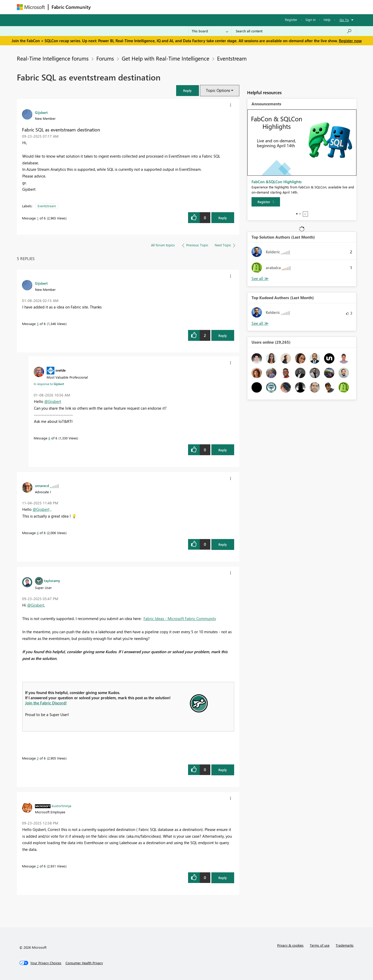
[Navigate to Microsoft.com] (31, 7)
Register (291, 20)
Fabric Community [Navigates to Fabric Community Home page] (71, 7)
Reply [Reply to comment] (223, 336)
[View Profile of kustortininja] (61, 806)
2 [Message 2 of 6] (38, 866)
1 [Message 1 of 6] (38, 218)
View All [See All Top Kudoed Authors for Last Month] (260, 323)
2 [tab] (300, 214)
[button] (188, 90)
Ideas (146, 7)
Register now (350, 41)
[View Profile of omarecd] (42, 485)
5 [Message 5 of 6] (38, 324)
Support (235, 7)
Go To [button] (344, 20)
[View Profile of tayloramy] (52, 580)
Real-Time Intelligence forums (53, 58)
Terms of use (320, 945)
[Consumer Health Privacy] (84, 963)
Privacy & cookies (290, 945)
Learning (213, 7)
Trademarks (345, 945)
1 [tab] (297, 214)
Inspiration (125, 7)
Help (327, 20)
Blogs (193, 7)
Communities (170, 7)
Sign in (310, 20)
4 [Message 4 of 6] (38, 533)
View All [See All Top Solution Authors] (260, 279)
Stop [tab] (305, 214)
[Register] (266, 202)
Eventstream (232, 58)
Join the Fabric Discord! (46, 703)
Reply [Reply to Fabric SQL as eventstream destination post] (223, 218)
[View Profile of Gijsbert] (41, 112)
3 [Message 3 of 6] (38, 758)
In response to (49, 384)
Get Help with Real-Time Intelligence (166, 58)
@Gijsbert (53, 401)
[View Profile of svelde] (60, 370)
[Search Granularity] (210, 31)
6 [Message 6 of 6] (49, 438)
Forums (102, 7)
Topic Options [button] (218, 90)
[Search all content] (294, 31)
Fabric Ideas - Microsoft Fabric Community (180, 618)
